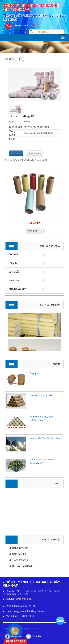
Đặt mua (16, 153)
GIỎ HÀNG (34, 153)
